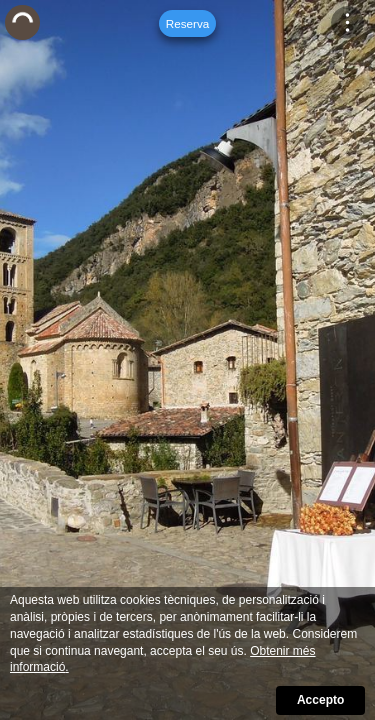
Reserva (188, 23)
